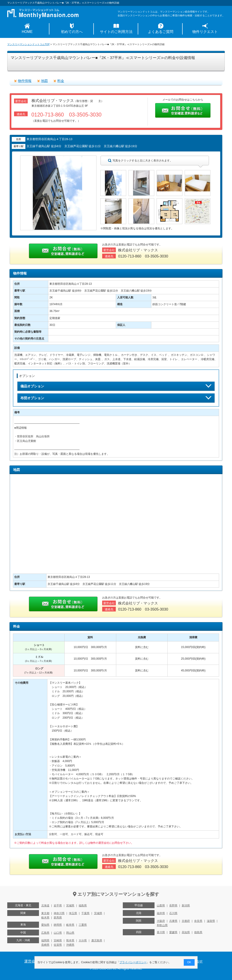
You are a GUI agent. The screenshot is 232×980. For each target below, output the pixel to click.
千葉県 (85, 913)
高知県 (186, 932)
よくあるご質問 (161, 32)
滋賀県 (211, 921)
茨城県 (98, 913)
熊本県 (70, 940)
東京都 (45, 913)
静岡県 (58, 925)
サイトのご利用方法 (116, 32)
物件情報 (25, 81)
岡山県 (70, 933)
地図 (44, 81)
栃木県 (45, 918)
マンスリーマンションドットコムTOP (28, 44)
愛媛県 (173, 932)
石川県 (173, 913)
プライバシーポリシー (133, 962)
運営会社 (31, 961)
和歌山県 (162, 925)
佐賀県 (58, 945)
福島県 (83, 906)
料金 (61, 81)
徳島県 (198, 932)
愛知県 (45, 925)
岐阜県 (70, 925)
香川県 (161, 932)
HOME (27, 32)
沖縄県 (70, 945)
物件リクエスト (205, 32)
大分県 (83, 940)
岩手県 (58, 906)
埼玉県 (73, 913)
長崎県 (45, 945)
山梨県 (161, 906)
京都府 (186, 921)
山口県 (58, 933)
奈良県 (198, 921)
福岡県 (45, 940)
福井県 (161, 913)
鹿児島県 (97, 940)
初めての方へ (72, 32)
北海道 (45, 906)
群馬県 (58, 918)
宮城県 (70, 906)
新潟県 (186, 906)
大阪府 (161, 921)
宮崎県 (58, 940)
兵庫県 (173, 921)
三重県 (83, 925)
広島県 (45, 933)
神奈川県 (59, 913)
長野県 (173, 906)
